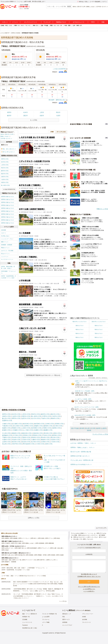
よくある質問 (46, 617)
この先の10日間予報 (59, 69)
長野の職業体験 (50, 543)
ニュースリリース (27, 622)
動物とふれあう (91, 7)
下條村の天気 (6, 437)
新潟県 (82, 428)
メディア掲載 (46, 622)
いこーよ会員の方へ (89, 591)
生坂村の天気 (55, 440)
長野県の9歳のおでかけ (8, 223)
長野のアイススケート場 (29, 560)
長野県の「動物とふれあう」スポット (83, 447)
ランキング (47, 22)
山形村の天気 (6, 442)
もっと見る (62, 601)
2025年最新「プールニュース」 (9, 272)
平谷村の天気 (47, 435)
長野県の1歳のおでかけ (8, 199)
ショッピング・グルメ (7, 239)
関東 (16, 26)
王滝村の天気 (26, 440)
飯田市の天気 (5, 171)
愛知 (37, 26)
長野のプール (49, 538)
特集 (103, 22)
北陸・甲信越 (44, 26)
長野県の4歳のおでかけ (8, 208)
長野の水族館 (60, 555)
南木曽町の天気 (36, 428)
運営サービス (66, 619)
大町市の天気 (56, 416)
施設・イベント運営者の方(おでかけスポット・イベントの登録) (28, 576)
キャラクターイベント (7, 259)
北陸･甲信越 (75, 428)
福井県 (98, 428)
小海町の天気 (6, 424)
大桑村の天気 (36, 440)
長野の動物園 (14, 538)
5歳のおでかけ (99, 329)
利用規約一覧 (26, 617)
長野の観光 (57, 538)
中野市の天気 (47, 416)
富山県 (87, 428)
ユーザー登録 (5, 576)
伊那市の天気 (5, 182)
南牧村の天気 (16, 433)
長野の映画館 (30, 555)
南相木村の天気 (27, 433)
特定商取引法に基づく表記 (30, 628)
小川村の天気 (40, 444)
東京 (19, 26)
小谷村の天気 (55, 442)
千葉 (26, 26)
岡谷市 (58, 112)
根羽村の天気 (56, 435)
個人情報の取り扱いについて (89, 574)
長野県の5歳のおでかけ (8, 211)
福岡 (81, 26)
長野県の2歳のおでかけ (8, 202)
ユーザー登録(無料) (95, 2)
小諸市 (58, 116)
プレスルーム (46, 619)
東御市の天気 (55, 418)
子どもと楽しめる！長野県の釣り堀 (82, 460)
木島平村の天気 (17, 444)
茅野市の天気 (16, 418)
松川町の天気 (58, 426)
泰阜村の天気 (36, 437)
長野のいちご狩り (51, 560)
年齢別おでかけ (61, 22)
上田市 (42, 112)
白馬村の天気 (45, 442)
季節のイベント (5, 248)
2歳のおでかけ (79, 326)
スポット (5, 22)
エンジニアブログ (67, 625)
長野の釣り (34, 538)
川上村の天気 (6, 433)
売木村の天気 (16, 437)
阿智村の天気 (37, 435)
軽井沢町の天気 (28, 424)
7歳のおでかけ (99, 333)
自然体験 (4, 230)
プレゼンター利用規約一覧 (49, 614)
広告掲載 (25, 619)
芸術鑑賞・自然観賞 (7, 245)
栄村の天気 (49, 444)
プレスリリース (86, 622)
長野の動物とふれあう (28, 543)
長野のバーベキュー (24, 538)
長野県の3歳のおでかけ (8, 205)
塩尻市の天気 (26, 418)
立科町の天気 (50, 424)
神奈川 (23, 26)
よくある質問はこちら (89, 589)
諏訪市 (26, 116)
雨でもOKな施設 (61, 132)
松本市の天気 (5, 162)
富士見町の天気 (18, 426)
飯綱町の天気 (48, 430)
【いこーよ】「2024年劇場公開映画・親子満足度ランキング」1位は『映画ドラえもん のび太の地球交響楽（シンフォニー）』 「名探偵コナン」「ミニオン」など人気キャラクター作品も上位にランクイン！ (38, 596)
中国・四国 (67, 26)
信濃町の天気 (38, 430)
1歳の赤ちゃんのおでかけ (99, 322)
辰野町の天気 (29, 426)
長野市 (9, 112)
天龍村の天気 (26, 437)
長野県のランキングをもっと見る (89, 424)
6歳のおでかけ (79, 333)
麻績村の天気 (45, 440)
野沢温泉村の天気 (29, 444)
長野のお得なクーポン (8, 548)
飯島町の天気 (48, 426)
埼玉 (29, 26)
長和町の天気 (59, 424)
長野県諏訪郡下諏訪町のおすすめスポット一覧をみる (43, 375)
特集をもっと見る (102, 209)
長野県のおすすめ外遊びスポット (81, 464)
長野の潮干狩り (41, 560)
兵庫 (61, 26)
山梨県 (104, 428)
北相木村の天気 (38, 433)
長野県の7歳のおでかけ (8, 217)
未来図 (84, 617)
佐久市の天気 (36, 418)
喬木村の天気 (45, 437)
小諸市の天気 (5, 180)
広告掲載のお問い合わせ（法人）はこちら (89, 576)
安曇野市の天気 (7, 421)
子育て (93, 22)
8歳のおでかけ (79, 337)
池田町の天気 (56, 428)
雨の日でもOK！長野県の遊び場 (81, 452)
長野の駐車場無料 (32, 548)
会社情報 (85, 619)
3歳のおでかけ (99, 326)
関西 (51, 26)
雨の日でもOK (81, 7)
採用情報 (65, 622)
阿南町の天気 (16, 428)
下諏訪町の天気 (7, 426)
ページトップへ (101, 528)
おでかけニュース (79, 22)
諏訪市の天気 (5, 174)
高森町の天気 (6, 428)
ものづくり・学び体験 (7, 251)
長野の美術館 (51, 555)
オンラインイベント (31, 22)
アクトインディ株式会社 (83, 610)
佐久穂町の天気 (17, 424)
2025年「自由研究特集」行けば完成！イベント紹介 (9, 277)
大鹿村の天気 (6, 440)
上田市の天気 (5, 165)
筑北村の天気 (26, 442)
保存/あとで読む (83, 2)
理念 (64, 617)
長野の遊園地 (5, 538)
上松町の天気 (26, 428)
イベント (15, 22)
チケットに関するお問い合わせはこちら (89, 587)
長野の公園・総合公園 (56, 548)
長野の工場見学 (6, 543)
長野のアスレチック (44, 548)
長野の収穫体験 (40, 543)
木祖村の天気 (16, 440)
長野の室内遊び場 (20, 555)
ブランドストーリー (88, 614)
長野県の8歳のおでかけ (8, 220)
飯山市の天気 (6, 418)
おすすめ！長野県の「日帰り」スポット (83, 443)
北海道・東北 (4, 26)
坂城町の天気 (6, 430)
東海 (34, 26)
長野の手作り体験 (16, 543)
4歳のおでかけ (79, 329)
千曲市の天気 (45, 418)
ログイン (105, 2)
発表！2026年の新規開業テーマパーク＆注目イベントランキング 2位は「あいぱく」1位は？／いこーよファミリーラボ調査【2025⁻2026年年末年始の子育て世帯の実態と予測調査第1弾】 (38, 584)
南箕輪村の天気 (7, 435)
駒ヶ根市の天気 (5, 185)
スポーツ (4, 233)
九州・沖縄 (76, 26)
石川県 (93, 428)
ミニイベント (5, 256)
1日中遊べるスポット (102, 7)
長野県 (89, 430)
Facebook (25, 625)
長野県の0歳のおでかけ (8, 197)
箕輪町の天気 (38, 426)
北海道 (10, 26)
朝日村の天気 (16, 442)
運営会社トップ (67, 614)
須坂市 (42, 116)
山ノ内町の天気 (28, 430)
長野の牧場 (41, 538)
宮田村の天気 (27, 435)
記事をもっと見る (34, 518)
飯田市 (9, 116)
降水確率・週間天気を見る (57, 100)
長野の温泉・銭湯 (6, 560)
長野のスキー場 (17, 560)
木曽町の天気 (47, 428)
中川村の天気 (18, 435)
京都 (58, 26)
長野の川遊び (5, 550)
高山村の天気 (6, 444)
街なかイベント (5, 254)
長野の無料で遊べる (20, 548)
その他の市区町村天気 (9, 189)
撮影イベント (5, 242)
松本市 (26, 112)
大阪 (55, 26)
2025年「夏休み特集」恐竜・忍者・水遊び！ (8, 267)
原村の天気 (57, 433)
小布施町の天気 (17, 430)
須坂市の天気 (5, 177)
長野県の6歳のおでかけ (8, 214)
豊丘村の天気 (55, 437)
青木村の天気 (48, 433)
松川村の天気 (36, 442)
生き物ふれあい (5, 236)
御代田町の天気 (39, 424)
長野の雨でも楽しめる (8, 555)
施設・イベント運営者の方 (30, 614)
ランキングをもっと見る (100, 434)
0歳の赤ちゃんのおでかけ (79, 322)
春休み (75, 7)
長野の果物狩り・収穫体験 (9, 562)
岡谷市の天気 (5, 168)
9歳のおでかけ (99, 337)
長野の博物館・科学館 (40, 555)
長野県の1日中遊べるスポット (80, 456)
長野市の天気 (5, 159)
